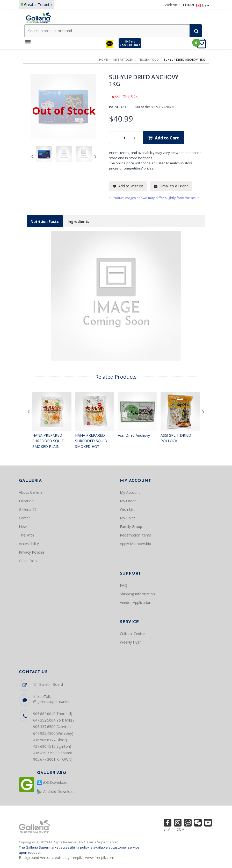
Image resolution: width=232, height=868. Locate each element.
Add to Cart (167, 138)
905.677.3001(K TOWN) (53, 759)
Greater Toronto (38, 5)
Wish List (127, 509)
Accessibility (29, 544)
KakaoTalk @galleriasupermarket (51, 699)
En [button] (203, 5)
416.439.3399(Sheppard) (53, 753)
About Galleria (31, 492)
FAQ (124, 585)
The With (26, 535)
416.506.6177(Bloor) (50, 740)
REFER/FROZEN (123, 59)
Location (26, 501)
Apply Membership (135, 544)
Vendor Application (136, 602)
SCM (181, 829)
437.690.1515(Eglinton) (52, 746)
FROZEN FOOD (149, 59)
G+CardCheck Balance (130, 43)
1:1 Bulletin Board (48, 684)
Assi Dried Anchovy (134, 435)
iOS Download (52, 783)
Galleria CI (27, 509)
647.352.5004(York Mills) (53, 720)
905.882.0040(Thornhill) (53, 714)
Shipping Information (137, 594)
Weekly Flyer (130, 642)
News (24, 527)
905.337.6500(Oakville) (52, 727)
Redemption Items (135, 535)
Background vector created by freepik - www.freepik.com (67, 858)
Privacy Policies (32, 552)
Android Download (56, 792)
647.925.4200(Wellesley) (53, 733)
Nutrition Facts (45, 221)
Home (103, 59)
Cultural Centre (132, 634)
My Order (128, 501)
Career (24, 518)
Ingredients (78, 221)
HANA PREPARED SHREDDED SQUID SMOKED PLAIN (48, 441)
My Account (130, 492)
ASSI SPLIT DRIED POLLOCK (176, 438)
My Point (127, 518)
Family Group (131, 527)
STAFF (169, 829)
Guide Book (29, 561)
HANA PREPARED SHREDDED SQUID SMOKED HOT (91, 441)
